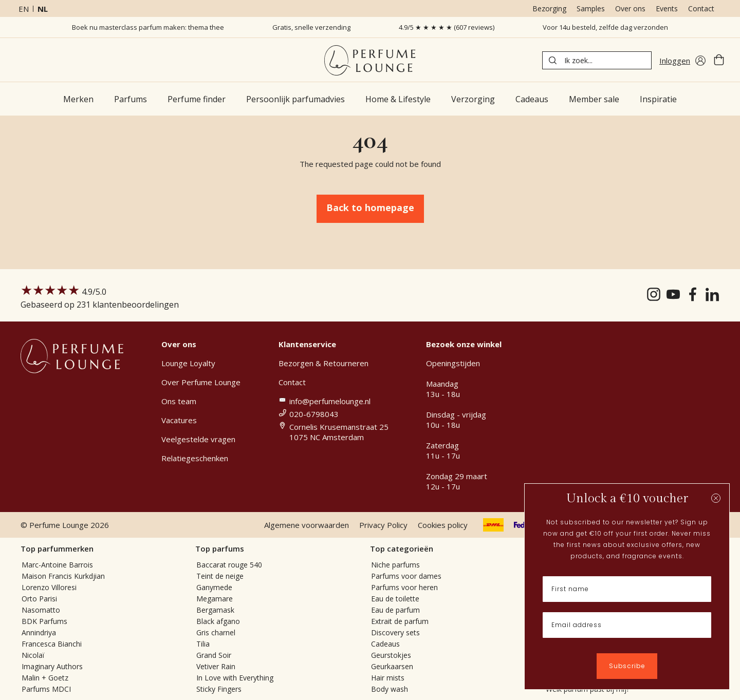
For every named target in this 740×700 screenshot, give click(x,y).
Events (667, 8)
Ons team (179, 401)
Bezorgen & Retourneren (323, 363)
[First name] (627, 589)
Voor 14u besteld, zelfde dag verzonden (605, 27)
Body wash (390, 689)
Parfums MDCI (46, 689)
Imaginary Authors (52, 666)
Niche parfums (395, 565)
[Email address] (627, 625)
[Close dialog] (716, 498)
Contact (701, 8)
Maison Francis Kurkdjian (63, 576)
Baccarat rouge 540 (229, 565)
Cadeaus (385, 644)
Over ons (630, 8)
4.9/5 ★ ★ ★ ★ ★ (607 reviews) (447, 27)
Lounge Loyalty (188, 363)
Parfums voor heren (404, 587)
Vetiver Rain (216, 666)
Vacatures (179, 420)
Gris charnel (216, 632)
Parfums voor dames (406, 576)
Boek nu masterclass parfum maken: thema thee (148, 27)
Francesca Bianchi (52, 644)
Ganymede (214, 587)
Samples (591, 8)
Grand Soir (214, 655)
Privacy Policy (383, 525)
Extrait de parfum (400, 621)
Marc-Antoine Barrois (57, 565)
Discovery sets (395, 632)
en (24, 9)
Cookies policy (443, 525)
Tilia (203, 644)
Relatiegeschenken (195, 458)
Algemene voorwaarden (307, 525)
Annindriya (39, 632)
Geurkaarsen (392, 666)
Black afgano (218, 621)
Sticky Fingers (219, 689)
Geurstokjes (391, 655)
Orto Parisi (39, 599)
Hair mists (388, 678)
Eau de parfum (395, 610)
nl (43, 9)
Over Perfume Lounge (201, 382)
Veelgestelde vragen (198, 439)
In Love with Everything (235, 678)
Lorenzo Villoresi (49, 587)
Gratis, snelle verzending (311, 27)
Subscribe (627, 666)
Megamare (215, 599)
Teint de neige (220, 576)
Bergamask (215, 610)
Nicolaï (33, 655)
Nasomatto (41, 610)
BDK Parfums (44, 621)
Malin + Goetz (45, 678)
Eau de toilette (395, 599)
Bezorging (549, 8)
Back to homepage (370, 207)
